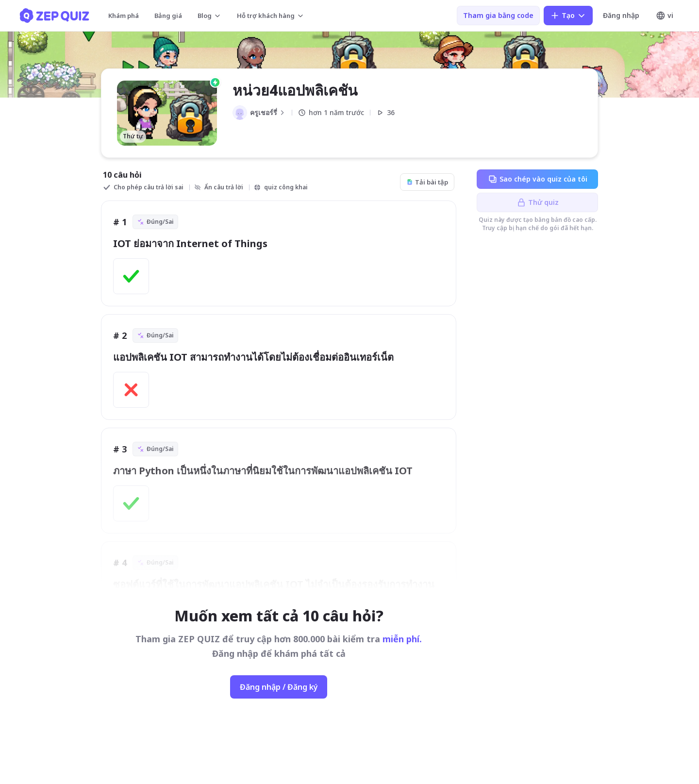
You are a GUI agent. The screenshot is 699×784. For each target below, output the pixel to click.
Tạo (568, 16)
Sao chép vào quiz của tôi (538, 179)
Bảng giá (168, 16)
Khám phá (124, 16)
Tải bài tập (427, 182)
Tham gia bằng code (498, 15)
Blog (209, 16)
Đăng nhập (621, 15)
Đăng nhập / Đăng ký (279, 687)
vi (665, 16)
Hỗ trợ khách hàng (271, 16)
